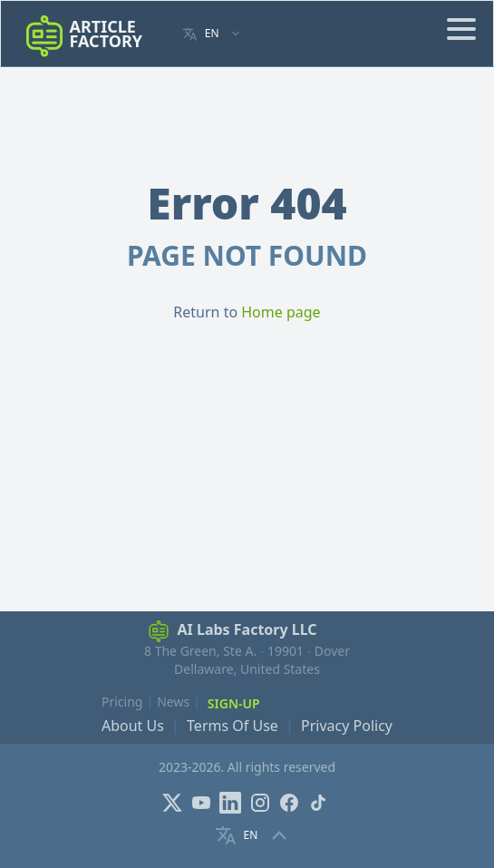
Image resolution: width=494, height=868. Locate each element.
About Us (133, 726)
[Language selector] (212, 34)
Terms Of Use (232, 726)
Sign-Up (234, 703)
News (173, 702)
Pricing (122, 702)
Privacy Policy (347, 726)
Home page (281, 312)
